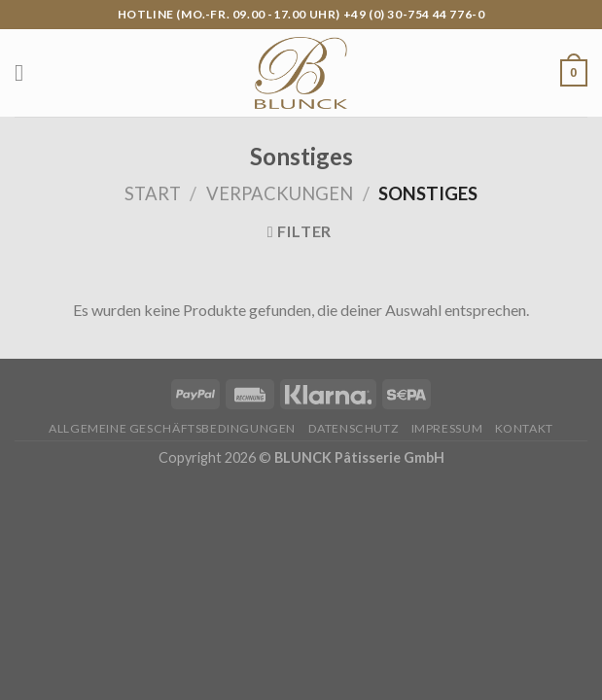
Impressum (447, 428)
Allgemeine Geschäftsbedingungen (172, 428)
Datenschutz (354, 428)
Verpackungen (280, 193)
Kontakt (524, 428)
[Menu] (26, 72)
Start (153, 193)
